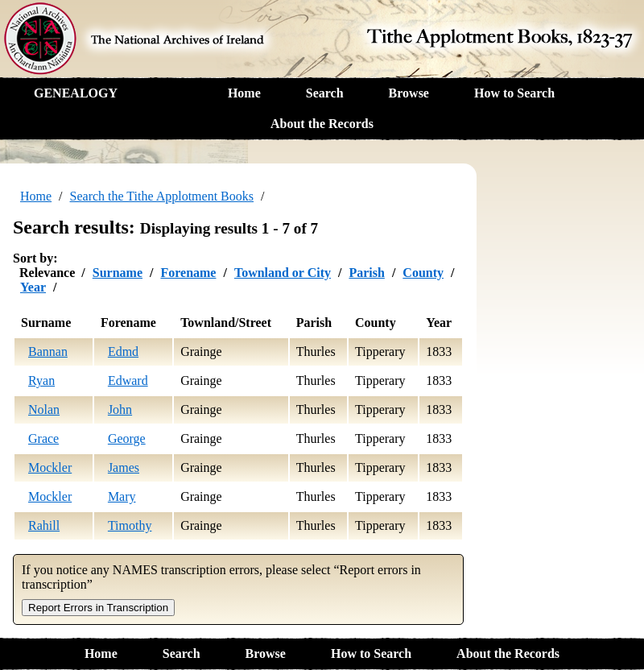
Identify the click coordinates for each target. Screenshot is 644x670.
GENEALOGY (76, 93)
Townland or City (283, 273)
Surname (118, 273)
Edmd (123, 352)
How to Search (514, 93)
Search (325, 93)
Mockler (50, 467)
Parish (366, 273)
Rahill (44, 525)
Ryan (41, 380)
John (120, 409)
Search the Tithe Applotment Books (162, 196)
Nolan (44, 409)
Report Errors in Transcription (98, 608)
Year (33, 287)
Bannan (48, 352)
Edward (128, 380)
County (423, 273)
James (124, 467)
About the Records (322, 124)
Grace (43, 438)
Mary (122, 496)
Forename (188, 273)
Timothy (130, 525)
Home (244, 93)
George (127, 438)
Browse (409, 93)
